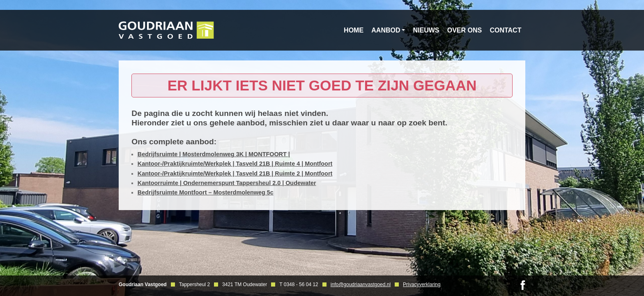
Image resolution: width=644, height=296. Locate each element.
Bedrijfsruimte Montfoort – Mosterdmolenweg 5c (206, 192)
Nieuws (426, 30)
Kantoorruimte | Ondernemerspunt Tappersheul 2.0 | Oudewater (227, 183)
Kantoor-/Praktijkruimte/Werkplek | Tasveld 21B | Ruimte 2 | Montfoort (235, 173)
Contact (505, 30)
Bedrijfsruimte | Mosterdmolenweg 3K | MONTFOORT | (214, 154)
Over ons (465, 30)
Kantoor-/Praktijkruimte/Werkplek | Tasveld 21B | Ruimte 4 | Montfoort (235, 164)
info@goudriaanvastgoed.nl (361, 284)
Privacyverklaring (422, 284)
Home (354, 30)
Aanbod (386, 30)
